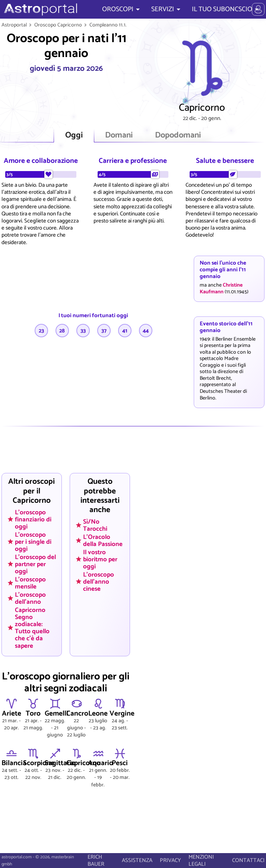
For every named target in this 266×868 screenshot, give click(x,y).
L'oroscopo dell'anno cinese (99, 581)
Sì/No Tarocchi (95, 525)
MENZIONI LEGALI (201, 861)
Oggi (74, 135)
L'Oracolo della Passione (103, 540)
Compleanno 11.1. (108, 25)
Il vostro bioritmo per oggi (100, 559)
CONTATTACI (248, 860)
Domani (119, 135)
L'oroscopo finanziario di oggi (33, 519)
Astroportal (14, 25)
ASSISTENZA (137, 860)
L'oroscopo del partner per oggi (35, 564)
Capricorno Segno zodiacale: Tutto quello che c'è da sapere (32, 628)
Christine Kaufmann (221, 288)
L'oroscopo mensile (30, 583)
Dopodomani (178, 135)
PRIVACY (170, 860)
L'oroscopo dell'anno (30, 598)
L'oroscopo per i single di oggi (33, 542)
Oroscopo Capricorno (58, 25)
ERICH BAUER (96, 861)
